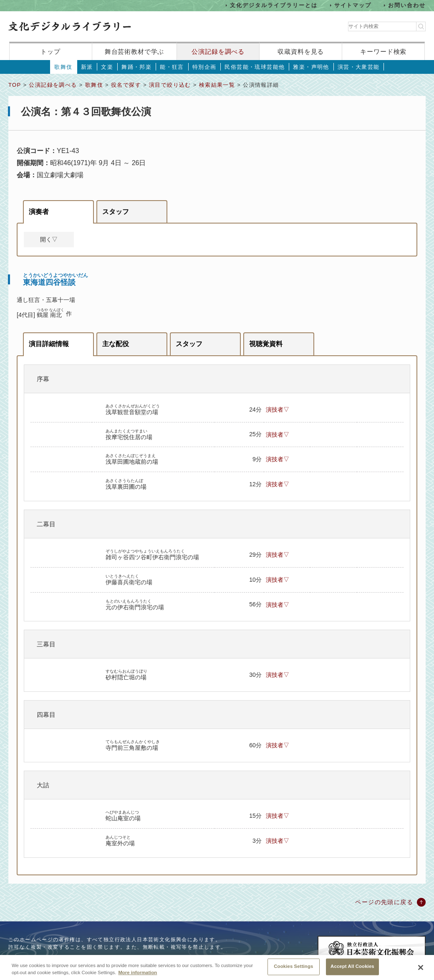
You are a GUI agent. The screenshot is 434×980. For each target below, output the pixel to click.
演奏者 (39, 212)
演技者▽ (278, 410)
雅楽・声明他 (311, 67)
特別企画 (204, 67)
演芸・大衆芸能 (359, 67)
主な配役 (116, 344)
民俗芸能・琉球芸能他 (255, 67)
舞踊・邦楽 (136, 67)
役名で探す (126, 85)
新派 (87, 67)
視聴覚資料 (266, 344)
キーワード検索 (383, 52)
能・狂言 (172, 67)
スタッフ (116, 212)
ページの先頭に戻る (384, 902)
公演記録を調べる (218, 52)
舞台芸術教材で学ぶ (135, 52)
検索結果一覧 (217, 85)
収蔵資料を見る (301, 52)
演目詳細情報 (49, 344)
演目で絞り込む (170, 85)
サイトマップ (353, 5)
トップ (50, 52)
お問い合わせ (407, 5)
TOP (15, 85)
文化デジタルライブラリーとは (274, 5)
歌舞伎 (63, 67)
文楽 (107, 67)
